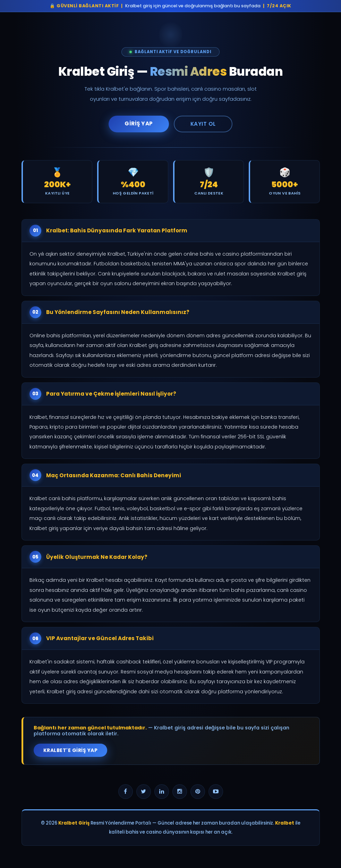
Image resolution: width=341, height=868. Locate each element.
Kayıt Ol (203, 124)
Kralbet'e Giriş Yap (71, 750)
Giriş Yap (139, 123)
